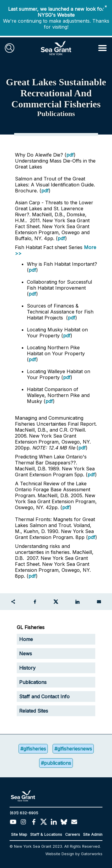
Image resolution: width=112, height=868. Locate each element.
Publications (33, 682)
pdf (70, 155)
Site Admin (93, 834)
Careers (73, 834)
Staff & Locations (46, 834)
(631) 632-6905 (24, 813)
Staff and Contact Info (44, 696)
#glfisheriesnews (73, 749)
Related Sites (34, 711)
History (27, 668)
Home (26, 639)
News (26, 654)
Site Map (19, 834)
